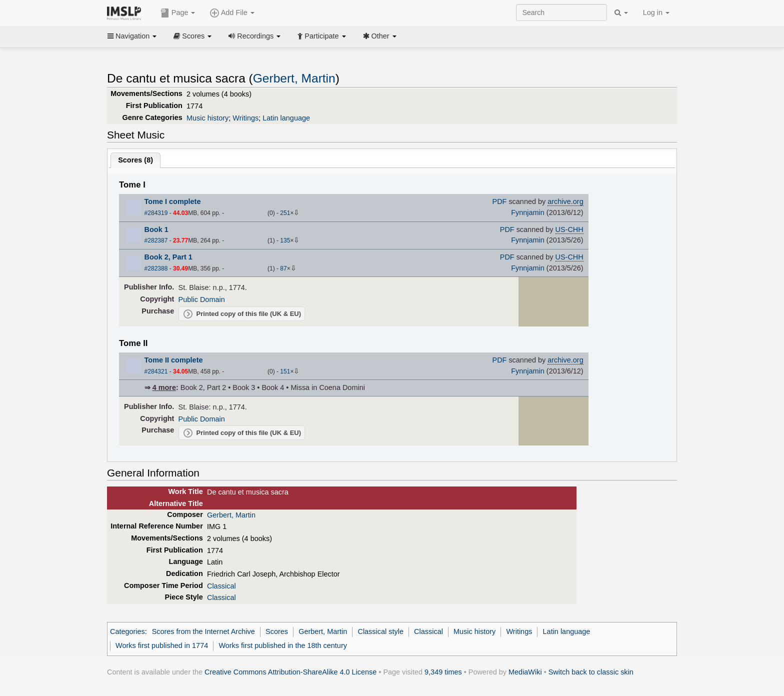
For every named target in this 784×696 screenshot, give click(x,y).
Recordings (254, 36)
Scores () (135, 160)
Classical (221, 586)
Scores (192, 36)
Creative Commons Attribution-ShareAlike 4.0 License (290, 672)
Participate (321, 36)
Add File (232, 13)
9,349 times (443, 672)
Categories (127, 631)
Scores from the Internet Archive (203, 631)
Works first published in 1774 (162, 645)
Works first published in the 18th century (283, 645)
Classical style (380, 631)
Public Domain (202, 299)
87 (283, 268)
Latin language (286, 118)
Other (380, 36)
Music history (207, 118)
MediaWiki (525, 672)
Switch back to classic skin (591, 672)
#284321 (156, 371)
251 (285, 213)
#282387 (156, 240)
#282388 (156, 268)
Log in (656, 12)
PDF (500, 201)
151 (285, 371)
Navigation (132, 36)
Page (178, 13)
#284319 (156, 213)
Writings (245, 118)
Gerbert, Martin (294, 78)
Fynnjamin (528, 212)
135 (285, 240)
